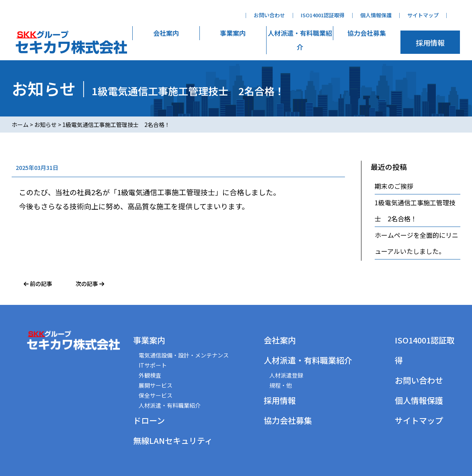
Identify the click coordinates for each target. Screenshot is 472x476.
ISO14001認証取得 (323, 15)
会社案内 (166, 33)
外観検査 (150, 375)
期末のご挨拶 (394, 186)
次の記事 (90, 284)
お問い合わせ (269, 15)
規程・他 (281, 385)
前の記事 (38, 284)
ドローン (149, 420)
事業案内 (233, 33)
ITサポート (153, 365)
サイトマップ (423, 15)
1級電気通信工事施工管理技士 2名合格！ (415, 210)
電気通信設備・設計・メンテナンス (184, 355)
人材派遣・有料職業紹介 (300, 40)
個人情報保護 (376, 15)
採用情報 (430, 43)
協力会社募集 (367, 33)
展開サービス (156, 385)
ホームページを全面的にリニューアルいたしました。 (417, 243)
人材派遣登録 (286, 375)
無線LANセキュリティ (173, 440)
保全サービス (156, 395)
